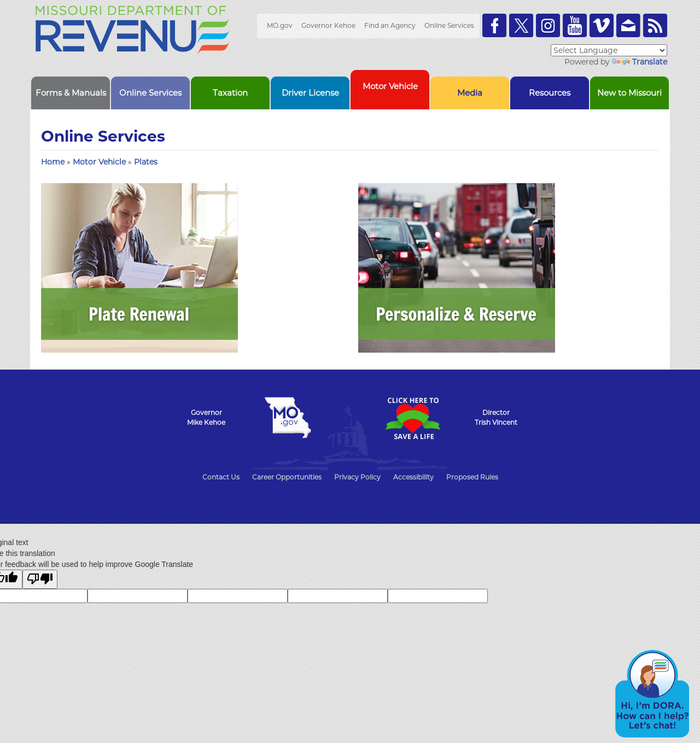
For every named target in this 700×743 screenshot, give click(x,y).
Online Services (449, 25)
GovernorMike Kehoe (206, 417)
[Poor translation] (40, 579)
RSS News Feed (655, 25)
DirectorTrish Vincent (496, 417)
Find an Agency (390, 25)
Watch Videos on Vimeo (602, 25)
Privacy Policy (357, 477)
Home (53, 162)
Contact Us (221, 477)
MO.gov (280, 25)
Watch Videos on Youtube (575, 25)
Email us (628, 25)
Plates (146, 162)
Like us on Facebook (494, 25)
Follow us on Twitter (521, 25)
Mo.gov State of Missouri (288, 418)
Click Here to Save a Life (412, 418)
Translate (640, 62)
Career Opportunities (287, 477)
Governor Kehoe (328, 25)
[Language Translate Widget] (609, 50)
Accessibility (413, 477)
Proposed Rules (472, 477)
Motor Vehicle (100, 162)
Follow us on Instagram (548, 25)
